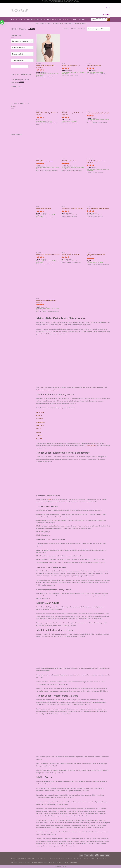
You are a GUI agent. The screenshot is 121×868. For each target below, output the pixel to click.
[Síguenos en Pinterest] (26, 10)
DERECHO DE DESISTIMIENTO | (50, 863)
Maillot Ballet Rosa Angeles (44, 161)
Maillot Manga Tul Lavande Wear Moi (72, 208)
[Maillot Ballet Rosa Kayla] (73, 143)
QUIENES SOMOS (15, 863)
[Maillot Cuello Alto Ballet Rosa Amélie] (98, 96)
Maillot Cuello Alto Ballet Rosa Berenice (96, 255)
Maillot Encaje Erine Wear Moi (71, 254)
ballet (50, 499)
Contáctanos (16, 860)
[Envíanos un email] (23, 10)
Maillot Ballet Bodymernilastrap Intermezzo (46, 66)
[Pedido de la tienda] (98, 29)
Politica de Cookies (83, 859)
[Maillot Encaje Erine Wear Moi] (73, 237)
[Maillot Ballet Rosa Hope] (48, 191)
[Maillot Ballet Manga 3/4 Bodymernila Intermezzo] (73, 96)
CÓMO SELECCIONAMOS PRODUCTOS (31, 863)
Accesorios (51, 20)
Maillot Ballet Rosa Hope (44, 208)
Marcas (83, 20)
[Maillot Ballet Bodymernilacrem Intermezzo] (98, 143)
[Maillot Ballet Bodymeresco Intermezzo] (48, 237)
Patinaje (68, 20)
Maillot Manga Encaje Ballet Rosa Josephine (46, 301)
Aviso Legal (72, 859)
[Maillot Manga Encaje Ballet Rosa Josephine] (48, 283)
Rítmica (60, 20)
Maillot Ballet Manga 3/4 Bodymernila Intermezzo (73, 114)
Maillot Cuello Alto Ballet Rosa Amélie (98, 113)
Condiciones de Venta (23, 859)
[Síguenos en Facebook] (13, 10)
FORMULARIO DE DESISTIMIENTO (68, 863)
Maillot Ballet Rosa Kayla (69, 161)
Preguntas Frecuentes (39, 859)
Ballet (14, 20)
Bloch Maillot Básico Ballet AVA (71, 66)
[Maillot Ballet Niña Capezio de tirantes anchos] (48, 96)
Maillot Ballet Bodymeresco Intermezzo (48, 254)
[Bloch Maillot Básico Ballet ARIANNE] (98, 191)
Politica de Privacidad (99, 859)
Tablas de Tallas (62, 859)
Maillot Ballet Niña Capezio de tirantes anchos (48, 114)
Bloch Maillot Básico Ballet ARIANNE (98, 208)
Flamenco (31, 20)
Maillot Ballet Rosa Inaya (94, 66)
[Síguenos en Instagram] (16, 10)
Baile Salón (41, 20)
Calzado (22, 20)
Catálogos (52, 859)
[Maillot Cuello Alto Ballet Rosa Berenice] (98, 237)
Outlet (76, 20)
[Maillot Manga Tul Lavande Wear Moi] (73, 191)
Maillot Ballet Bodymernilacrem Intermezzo (96, 162)
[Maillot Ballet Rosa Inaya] (98, 48)
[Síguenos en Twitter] (19, 10)
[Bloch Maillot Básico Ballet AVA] (73, 48)
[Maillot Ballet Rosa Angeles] (48, 143)
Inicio (14, 29)
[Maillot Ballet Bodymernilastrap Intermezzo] (48, 48)
